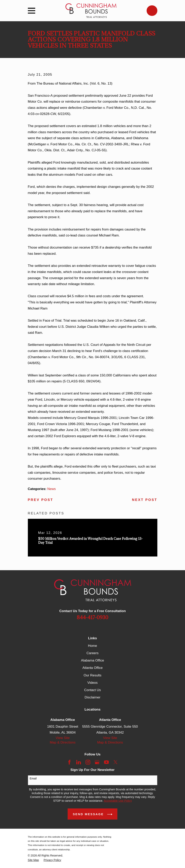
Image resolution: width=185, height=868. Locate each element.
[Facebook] (69, 762)
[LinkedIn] (79, 762)
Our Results (92, 675)
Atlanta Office (92, 668)
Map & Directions (63, 742)
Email (33, 778)
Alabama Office (92, 660)
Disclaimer (92, 697)
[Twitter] (116, 762)
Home (92, 646)
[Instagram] (88, 762)
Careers (92, 653)
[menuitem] (33, 860)
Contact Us (92, 690)
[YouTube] (106, 762)
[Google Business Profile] (97, 762)
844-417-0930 (92, 618)
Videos (92, 683)
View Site (63, 738)
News (52, 489)
